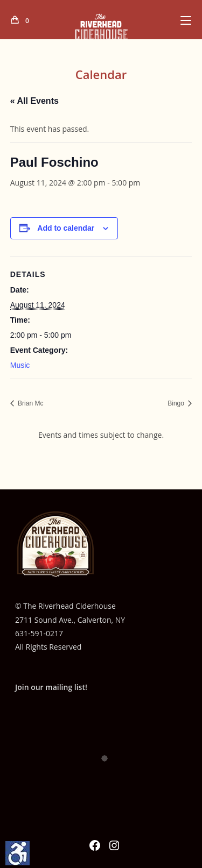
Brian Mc (30, 403)
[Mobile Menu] (186, 20)
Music (20, 365)
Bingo (177, 403)
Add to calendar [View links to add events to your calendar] (66, 228)
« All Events (34, 101)
